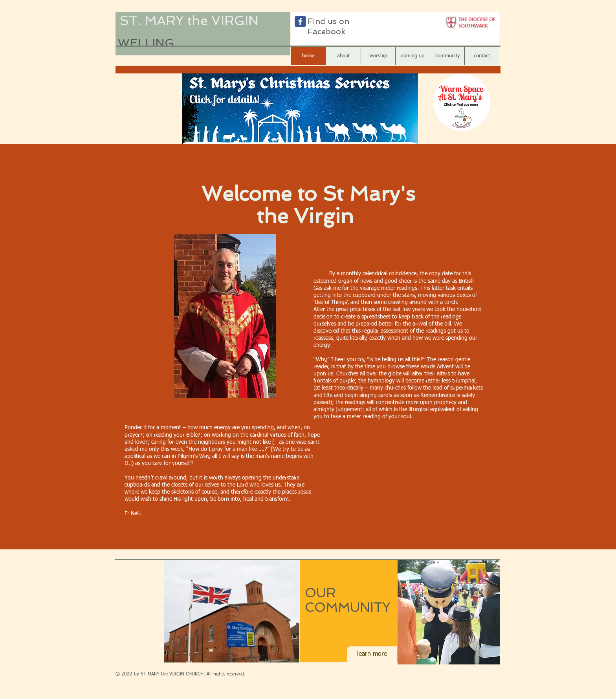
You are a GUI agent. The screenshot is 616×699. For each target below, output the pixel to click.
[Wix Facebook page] (300, 21)
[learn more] (372, 654)
